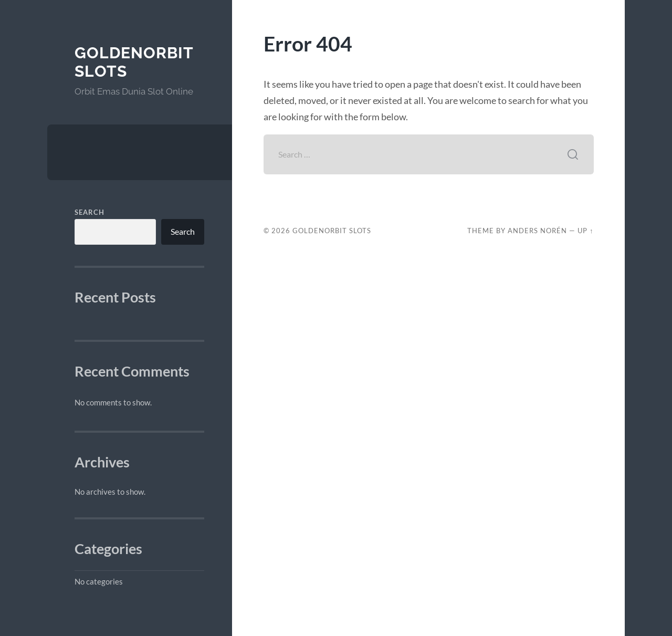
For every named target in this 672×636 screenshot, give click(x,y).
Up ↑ (585, 231)
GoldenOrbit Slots (332, 231)
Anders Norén (537, 231)
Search (90, 212)
